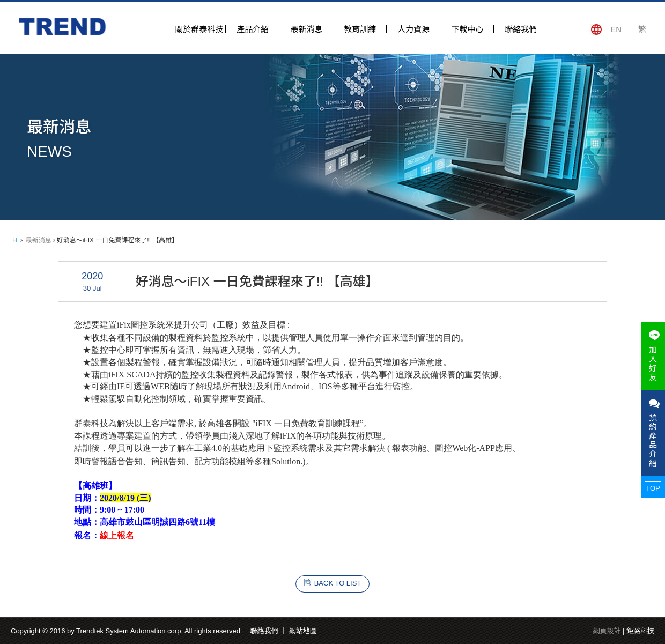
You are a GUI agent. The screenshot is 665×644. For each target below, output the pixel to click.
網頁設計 (607, 631)
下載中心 (467, 29)
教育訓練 (360, 29)
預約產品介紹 (653, 433)
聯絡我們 (521, 29)
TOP (653, 488)
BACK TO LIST (338, 583)
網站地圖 (303, 631)
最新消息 (306, 29)
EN (616, 29)
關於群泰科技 (199, 29)
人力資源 (413, 29)
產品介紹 (253, 29)
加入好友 (653, 356)
